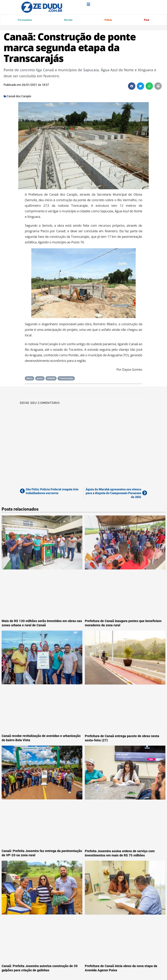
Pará (146, 20)
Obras (30, 379)
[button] (132, 87)
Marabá (68, 20)
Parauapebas (25, 20)
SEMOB (51, 379)
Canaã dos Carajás (19, 97)
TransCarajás (66, 379)
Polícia (108, 20)
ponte (40, 379)
